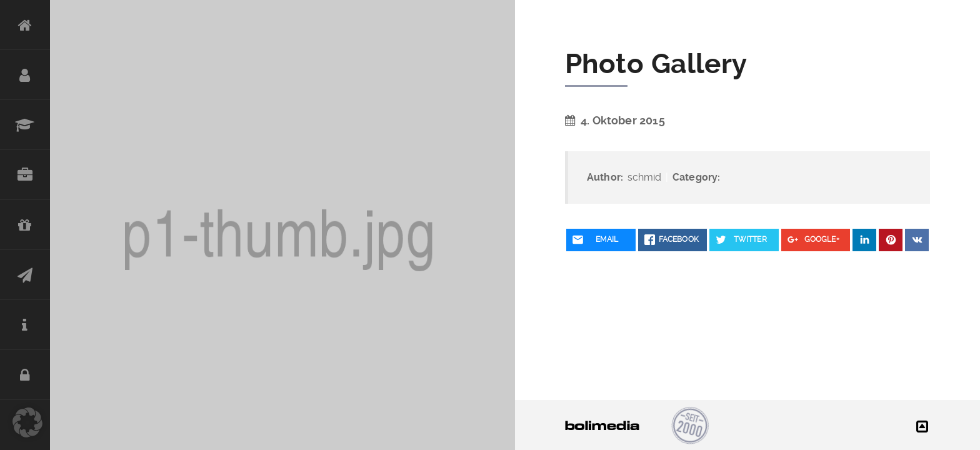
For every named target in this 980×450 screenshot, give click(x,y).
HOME (25, 25)
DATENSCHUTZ (25, 375)
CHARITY (25, 225)
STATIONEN (25, 125)
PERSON (25, 75)
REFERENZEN (25, 175)
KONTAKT (25, 275)
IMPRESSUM (25, 325)
